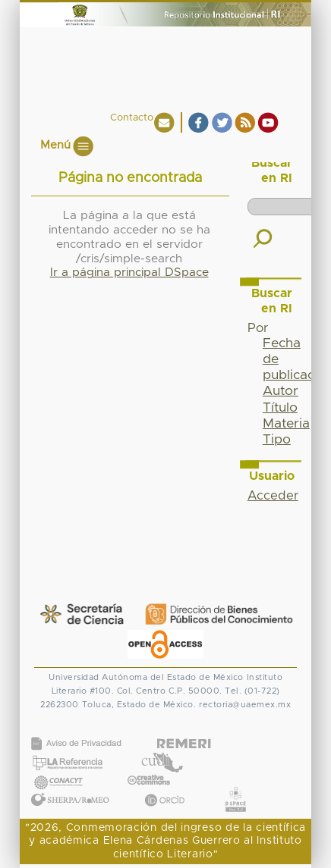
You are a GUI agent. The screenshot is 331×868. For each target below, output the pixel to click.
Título (280, 408)
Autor (281, 391)
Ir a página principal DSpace (129, 273)
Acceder (273, 496)
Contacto (132, 118)
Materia (286, 424)
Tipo (277, 440)
